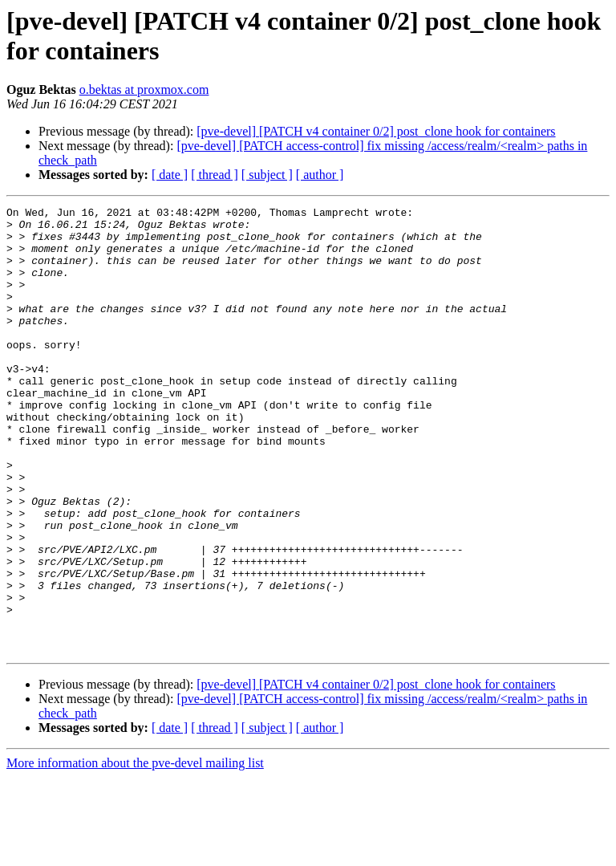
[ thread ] (215, 175)
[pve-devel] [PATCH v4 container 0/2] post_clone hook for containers (376, 131)
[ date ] (170, 175)
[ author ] (320, 175)
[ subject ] (267, 175)
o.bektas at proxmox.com (144, 89)
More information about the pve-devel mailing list (135, 852)
